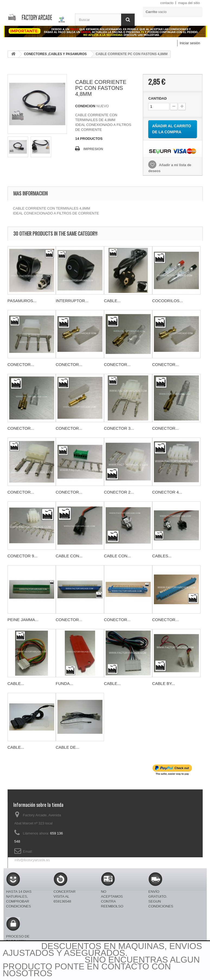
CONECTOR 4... (167, 492)
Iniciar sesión (190, 43)
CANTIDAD (157, 98)
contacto (167, 3)
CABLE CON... (69, 556)
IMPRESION (93, 149)
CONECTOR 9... (23, 556)
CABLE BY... (164, 683)
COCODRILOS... (168, 301)
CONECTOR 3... (119, 428)
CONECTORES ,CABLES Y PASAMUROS (55, 54)
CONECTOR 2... (119, 492)
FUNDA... (64, 683)
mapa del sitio (189, 3)
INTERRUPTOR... (72, 301)
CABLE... (112, 301)
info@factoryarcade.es (32, 860)
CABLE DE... (68, 747)
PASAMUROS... (22, 301)
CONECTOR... (21, 364)
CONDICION (85, 106)
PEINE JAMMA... (23, 620)
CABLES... (162, 556)
